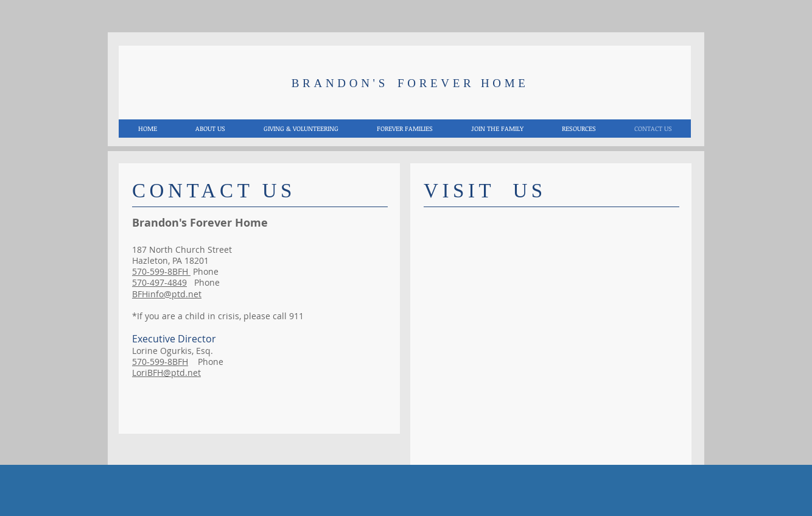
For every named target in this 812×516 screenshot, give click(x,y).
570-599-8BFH (161, 271)
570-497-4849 (159, 282)
